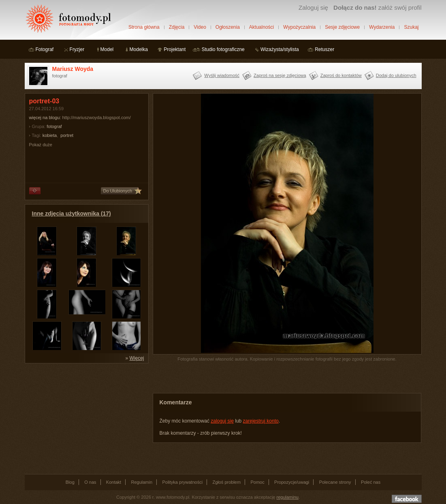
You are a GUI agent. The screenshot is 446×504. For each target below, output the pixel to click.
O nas (90, 482)
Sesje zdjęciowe (342, 27)
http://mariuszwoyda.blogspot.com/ (96, 117)
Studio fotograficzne (223, 49)
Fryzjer (77, 49)
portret (67, 135)
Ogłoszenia (228, 27)
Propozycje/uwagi (292, 482)
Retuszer (324, 49)
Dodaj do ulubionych (396, 75)
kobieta (50, 135)
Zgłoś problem (226, 482)
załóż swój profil (377, 7)
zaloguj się (222, 421)
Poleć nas (371, 482)
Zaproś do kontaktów (341, 75)
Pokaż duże (41, 145)
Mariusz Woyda (73, 69)
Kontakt (114, 482)
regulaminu (288, 497)
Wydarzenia (382, 27)
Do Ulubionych (118, 191)
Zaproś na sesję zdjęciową (280, 75)
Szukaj (411, 27)
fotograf (54, 126)
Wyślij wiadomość (222, 75)
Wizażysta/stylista (280, 49)
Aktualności (261, 27)
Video (200, 27)
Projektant (175, 49)
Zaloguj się (313, 7)
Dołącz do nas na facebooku (407, 499)
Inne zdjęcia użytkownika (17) (71, 214)
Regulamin (142, 482)
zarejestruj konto (261, 421)
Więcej (137, 358)
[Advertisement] (85, 418)
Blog (70, 482)
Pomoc (258, 482)
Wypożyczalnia (299, 27)
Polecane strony (335, 482)
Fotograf (45, 49)
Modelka (139, 49)
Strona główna (144, 27)
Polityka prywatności (182, 482)
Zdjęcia (177, 27)
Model (107, 49)
